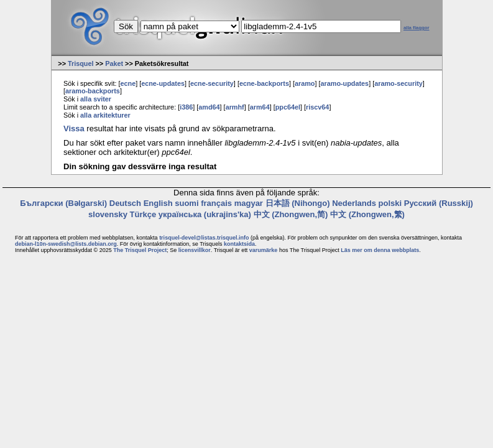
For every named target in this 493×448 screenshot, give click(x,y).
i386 (186, 107)
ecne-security (212, 83)
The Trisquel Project (140, 250)
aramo (305, 83)
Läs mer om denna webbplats (380, 250)
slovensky (108, 214)
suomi (187, 203)
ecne (128, 83)
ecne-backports (264, 83)
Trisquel (81, 63)
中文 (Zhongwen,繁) (367, 214)
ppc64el (288, 107)
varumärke (264, 250)
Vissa (74, 128)
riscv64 (317, 107)
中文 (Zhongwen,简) (291, 214)
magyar (249, 203)
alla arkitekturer (105, 115)
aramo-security (399, 83)
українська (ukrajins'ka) (205, 214)
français (216, 203)
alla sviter (96, 99)
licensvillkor (195, 250)
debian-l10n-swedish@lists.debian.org (66, 244)
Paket (114, 63)
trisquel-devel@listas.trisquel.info (204, 238)
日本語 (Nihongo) (298, 203)
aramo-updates (345, 83)
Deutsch (125, 203)
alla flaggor (417, 28)
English (158, 203)
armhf (235, 107)
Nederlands (354, 203)
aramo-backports (93, 91)
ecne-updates (163, 83)
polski (390, 203)
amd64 (209, 107)
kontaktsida (239, 244)
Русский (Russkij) (439, 203)
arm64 (260, 107)
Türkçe (143, 214)
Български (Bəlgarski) (63, 203)
